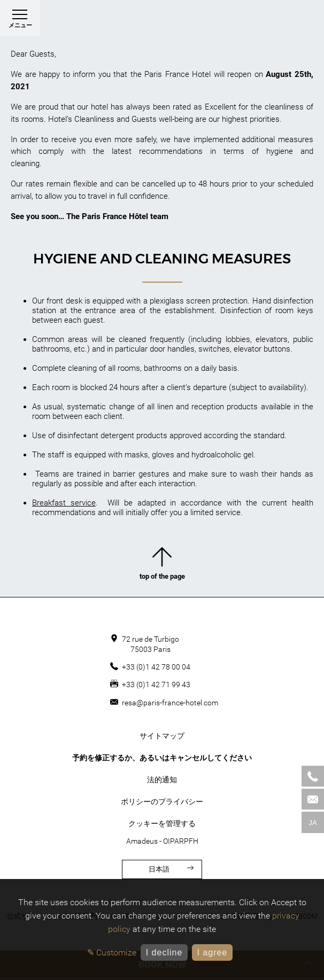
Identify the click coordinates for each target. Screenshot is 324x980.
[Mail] (313, 799)
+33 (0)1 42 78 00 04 (156, 667)
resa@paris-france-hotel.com (170, 703)
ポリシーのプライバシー (162, 802)
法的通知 (162, 780)
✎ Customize (112, 952)
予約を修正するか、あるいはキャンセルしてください (162, 758)
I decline (164, 952)
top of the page (162, 566)
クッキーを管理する (162, 823)
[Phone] (313, 776)
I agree (212, 952)
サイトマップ (162, 736)
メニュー (20, 21)
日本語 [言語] (171, 869)
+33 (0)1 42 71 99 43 (156, 685)
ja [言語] (313, 823)
